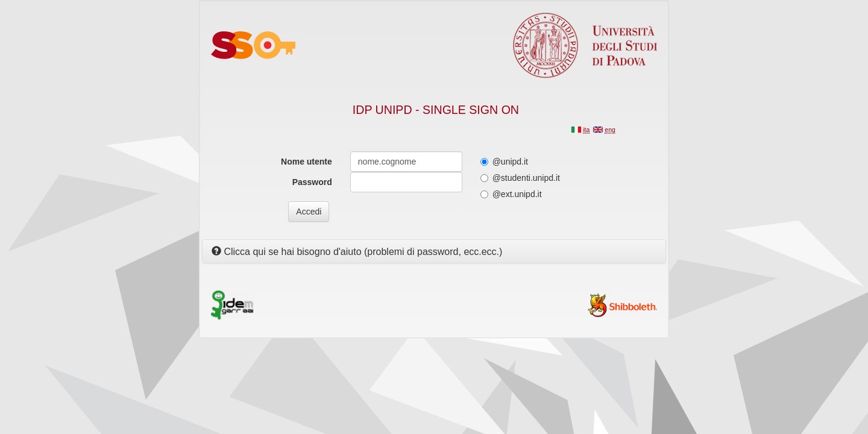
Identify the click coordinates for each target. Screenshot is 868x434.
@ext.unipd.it (511, 194)
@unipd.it (504, 162)
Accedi (309, 212)
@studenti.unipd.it (520, 178)
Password (312, 182)
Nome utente (307, 162)
